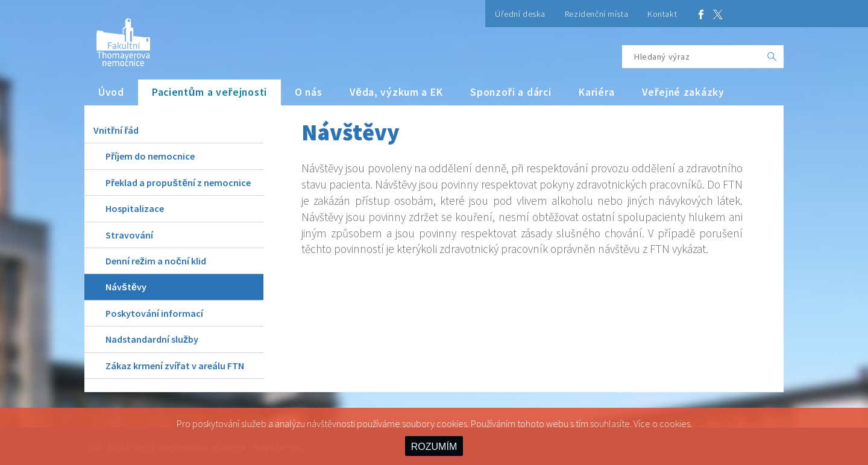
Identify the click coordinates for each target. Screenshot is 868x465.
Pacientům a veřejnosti (209, 92)
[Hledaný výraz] (691, 57)
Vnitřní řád (116, 130)
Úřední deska (520, 14)
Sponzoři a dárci (511, 92)
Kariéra (596, 92)
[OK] (772, 57)
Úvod (111, 92)
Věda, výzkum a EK (396, 92)
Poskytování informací (154, 313)
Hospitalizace (135, 208)
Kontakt (662, 14)
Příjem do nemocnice (150, 156)
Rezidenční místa (596, 14)
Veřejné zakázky (683, 92)
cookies (675, 423)
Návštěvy (126, 287)
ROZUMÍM (434, 447)
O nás (309, 92)
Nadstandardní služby (152, 339)
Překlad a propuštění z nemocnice (178, 183)
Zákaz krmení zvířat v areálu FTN (175, 366)
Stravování (129, 235)
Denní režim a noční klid (156, 261)
